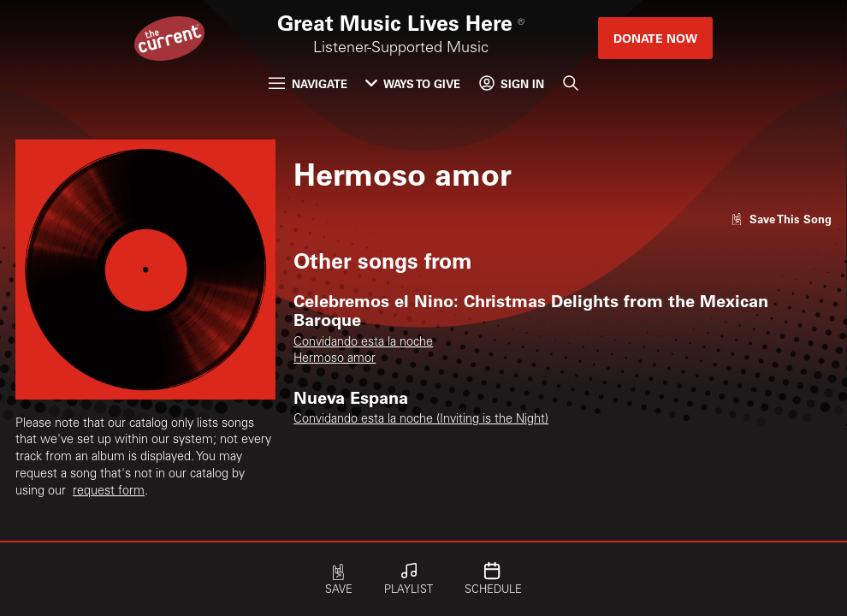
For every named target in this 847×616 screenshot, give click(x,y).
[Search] (570, 83)
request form (109, 492)
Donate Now (655, 38)
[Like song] (781, 219)
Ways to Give (413, 83)
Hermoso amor (335, 359)
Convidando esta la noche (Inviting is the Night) (421, 420)
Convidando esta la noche (363, 343)
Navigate (308, 83)
